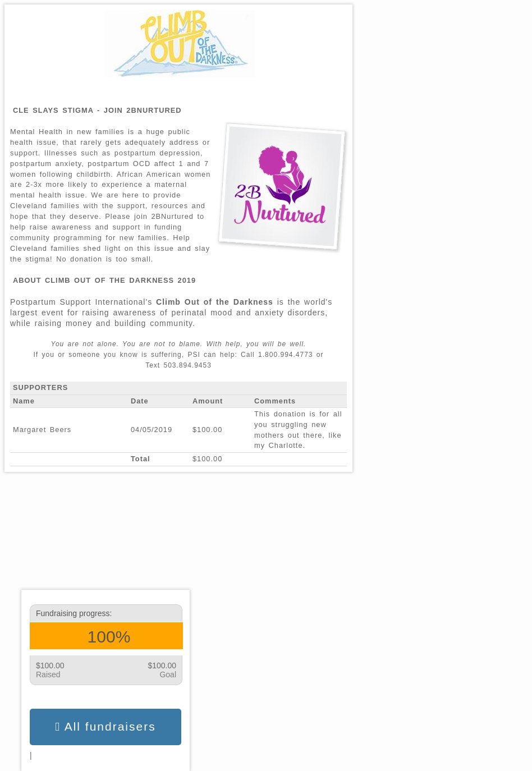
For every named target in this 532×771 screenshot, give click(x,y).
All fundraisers (105, 727)
